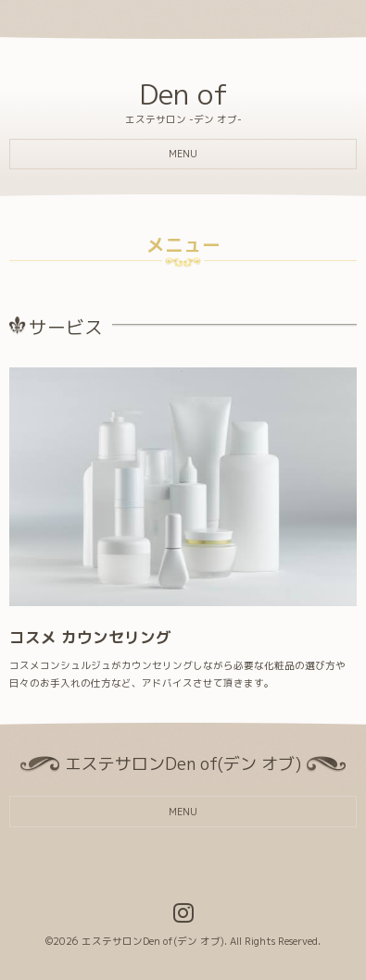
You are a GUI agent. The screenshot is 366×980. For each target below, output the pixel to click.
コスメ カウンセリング (90, 637)
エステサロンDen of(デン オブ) (153, 941)
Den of (183, 94)
